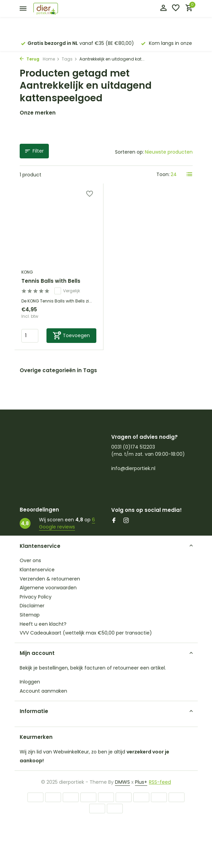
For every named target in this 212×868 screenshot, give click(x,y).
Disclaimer (32, 606)
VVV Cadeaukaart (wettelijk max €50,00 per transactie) (86, 633)
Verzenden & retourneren (50, 579)
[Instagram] (126, 521)
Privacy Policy (36, 597)
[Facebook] (114, 521)
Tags (70, 59)
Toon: (163, 174)
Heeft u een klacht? (43, 624)
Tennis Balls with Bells (51, 281)
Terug (30, 59)
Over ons (30, 560)
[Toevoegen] (72, 336)
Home (51, 59)
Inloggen (30, 682)
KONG (27, 272)
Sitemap (30, 615)
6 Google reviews (67, 523)
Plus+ (141, 782)
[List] (190, 174)
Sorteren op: (129, 152)
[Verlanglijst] (176, 9)
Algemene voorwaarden (48, 588)
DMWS (122, 782)
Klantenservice (37, 570)
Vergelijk (67, 291)
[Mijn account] (163, 9)
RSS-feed (160, 782)
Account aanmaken (43, 691)
